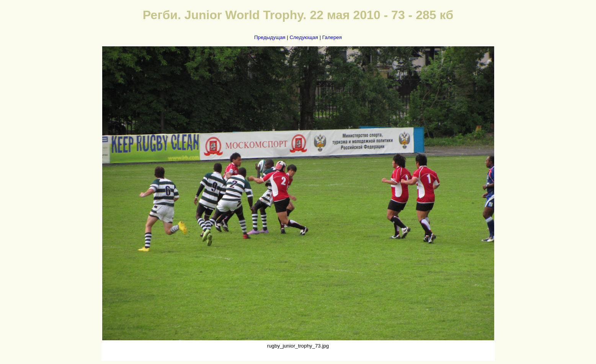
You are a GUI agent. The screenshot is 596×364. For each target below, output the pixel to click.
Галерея (332, 37)
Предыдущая (270, 37)
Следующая (304, 37)
